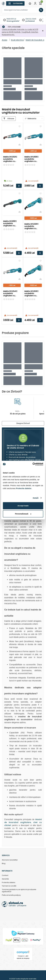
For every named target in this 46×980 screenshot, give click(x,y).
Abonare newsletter (10, 860)
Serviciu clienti (31, 19)
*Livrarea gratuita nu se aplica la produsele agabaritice (19, 891)
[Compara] (20, 145)
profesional (30, 21)
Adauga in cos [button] (19, 186)
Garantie (5, 879)
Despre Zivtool (23, 423)
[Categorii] (15, 3)
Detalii (36, 498)
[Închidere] (43, 31)
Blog (4, 864)
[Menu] (30, 3)
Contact (5, 875)
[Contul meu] (35, 3)
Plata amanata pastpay (11, 895)
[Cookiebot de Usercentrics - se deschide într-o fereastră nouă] (33, 464)
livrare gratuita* (13, 21)
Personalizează (23, 514)
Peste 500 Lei (11, 19)
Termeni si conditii (9, 886)
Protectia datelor (9, 883)
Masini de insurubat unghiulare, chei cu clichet (23, 822)
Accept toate (23, 506)
